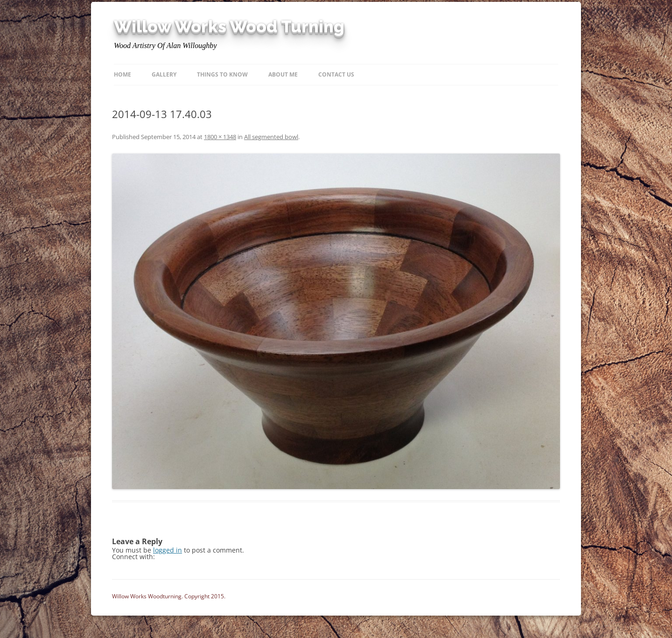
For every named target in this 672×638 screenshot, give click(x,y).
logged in (168, 550)
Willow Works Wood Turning (229, 27)
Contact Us (336, 74)
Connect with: (133, 557)
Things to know (222, 74)
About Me (283, 74)
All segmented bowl (271, 137)
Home (122, 74)
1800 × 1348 (220, 137)
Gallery (164, 74)
